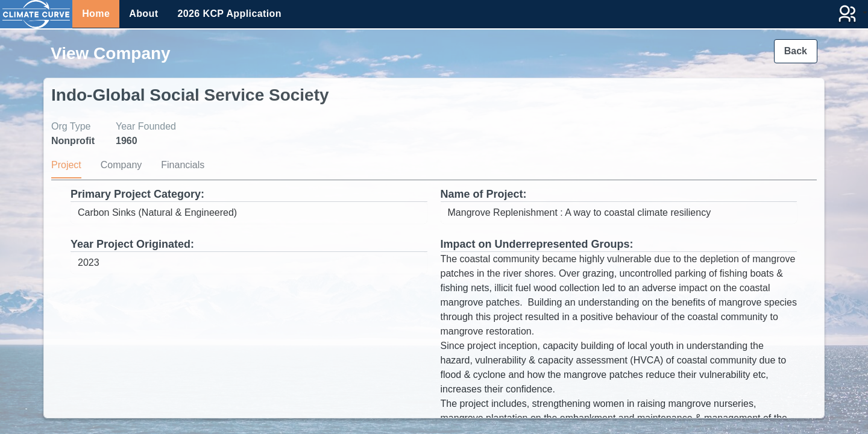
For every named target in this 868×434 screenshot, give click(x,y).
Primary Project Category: (137, 194)
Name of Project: (484, 194)
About (143, 14)
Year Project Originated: (132, 244)
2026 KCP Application (229, 14)
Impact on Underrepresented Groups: (537, 244)
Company (121, 165)
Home (96, 14)
